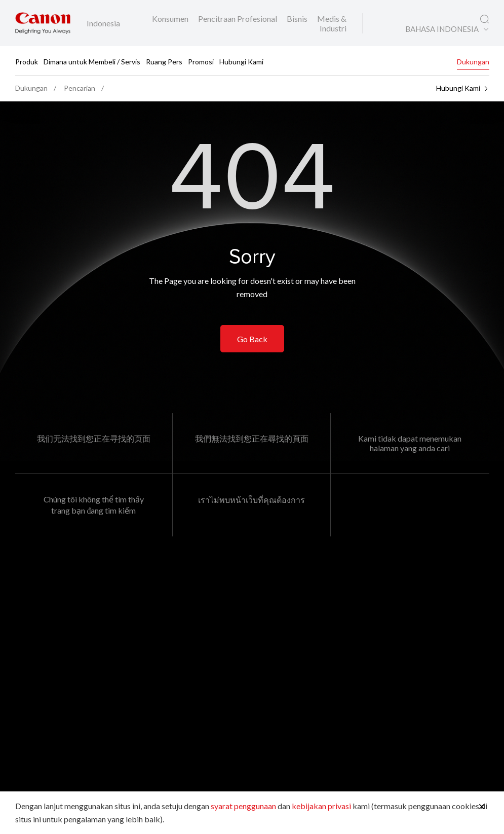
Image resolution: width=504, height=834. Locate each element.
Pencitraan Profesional (238, 19)
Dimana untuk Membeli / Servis (92, 61)
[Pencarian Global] (484, 19)
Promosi (201, 61)
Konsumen (171, 19)
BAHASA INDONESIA (442, 29)
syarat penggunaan (243, 806)
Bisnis (298, 19)
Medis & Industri (332, 23)
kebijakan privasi (321, 806)
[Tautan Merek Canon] (43, 23)
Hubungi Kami (241, 61)
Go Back (252, 339)
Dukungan (473, 61)
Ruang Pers (164, 61)
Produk (27, 61)
